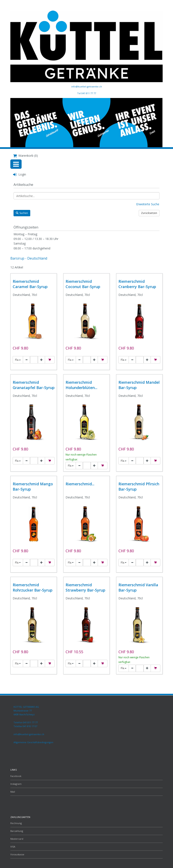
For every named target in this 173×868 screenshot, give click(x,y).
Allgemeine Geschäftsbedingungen (33, 742)
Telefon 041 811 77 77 (26, 722)
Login (20, 174)
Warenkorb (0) (25, 156)
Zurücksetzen (149, 213)
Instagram (16, 784)
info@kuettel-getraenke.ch (87, 86)
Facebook (16, 776)
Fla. (18, 360)
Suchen (22, 213)
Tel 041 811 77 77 (87, 93)
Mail (13, 792)
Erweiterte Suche (148, 204)
